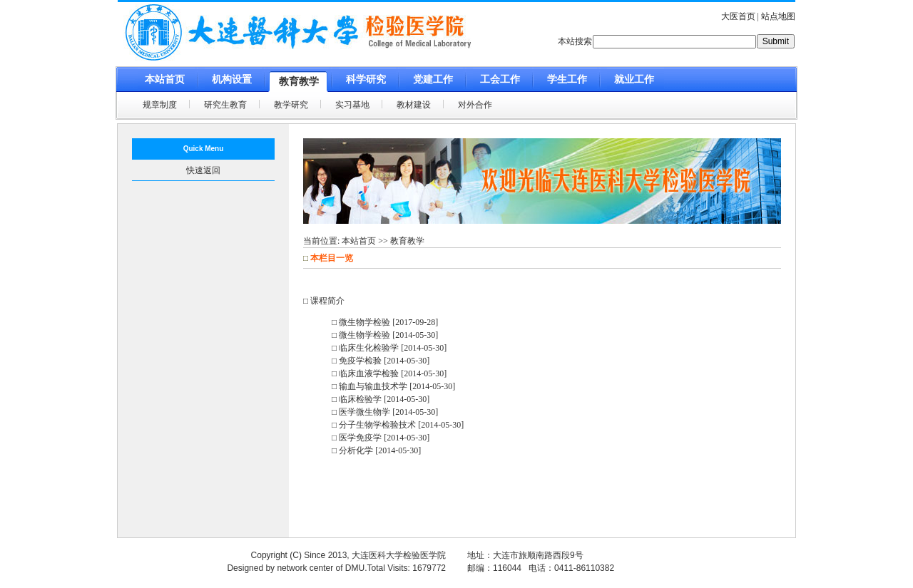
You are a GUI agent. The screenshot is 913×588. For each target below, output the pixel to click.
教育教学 (407, 241)
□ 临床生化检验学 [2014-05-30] (389, 348)
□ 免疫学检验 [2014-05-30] (381, 361)
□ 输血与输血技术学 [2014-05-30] (393, 386)
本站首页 (359, 241)
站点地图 (778, 16)
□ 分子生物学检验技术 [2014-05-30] (398, 425)
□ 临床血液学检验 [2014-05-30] (389, 373)
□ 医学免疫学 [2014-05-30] (381, 438)
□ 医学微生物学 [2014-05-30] (385, 412)
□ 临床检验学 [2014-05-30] (381, 399)
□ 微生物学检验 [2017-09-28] (385, 322)
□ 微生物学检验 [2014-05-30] (385, 335)
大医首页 (738, 16)
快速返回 (203, 170)
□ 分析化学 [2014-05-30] (376, 450)
